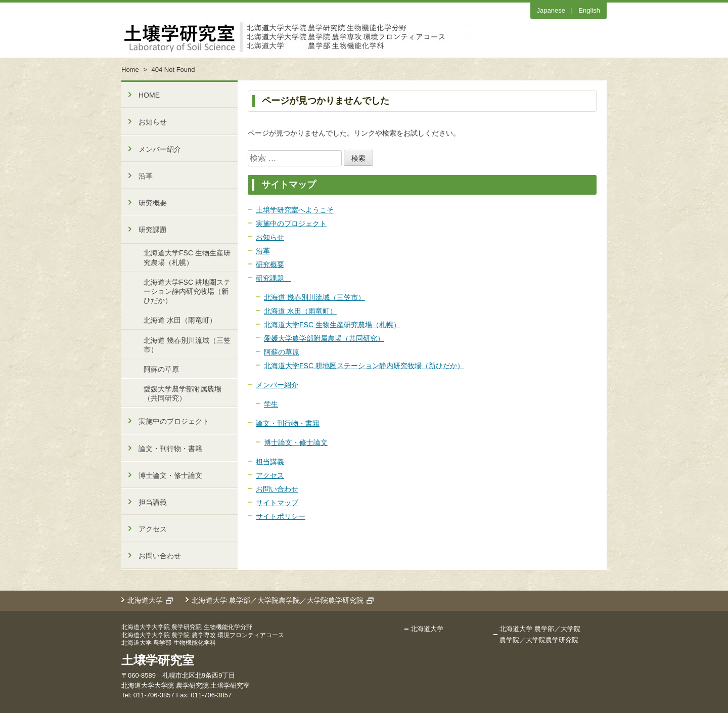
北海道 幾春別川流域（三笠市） (314, 297)
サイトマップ (277, 503)
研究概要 (270, 264)
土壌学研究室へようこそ (295, 210)
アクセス (270, 475)
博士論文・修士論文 (296, 442)
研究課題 (274, 278)
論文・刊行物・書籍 (288, 423)
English (589, 10)
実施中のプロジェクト (291, 224)
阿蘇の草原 (282, 352)
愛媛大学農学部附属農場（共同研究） (324, 338)
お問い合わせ (277, 489)
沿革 (263, 251)
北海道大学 (145, 600)
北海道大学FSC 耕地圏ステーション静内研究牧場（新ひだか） (364, 366)
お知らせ (270, 237)
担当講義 (270, 462)
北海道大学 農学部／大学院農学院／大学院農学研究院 (278, 600)
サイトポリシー (281, 516)
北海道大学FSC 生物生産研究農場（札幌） (332, 325)
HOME (149, 95)
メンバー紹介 (277, 385)
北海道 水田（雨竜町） (300, 311)
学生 (271, 404)
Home (130, 70)
